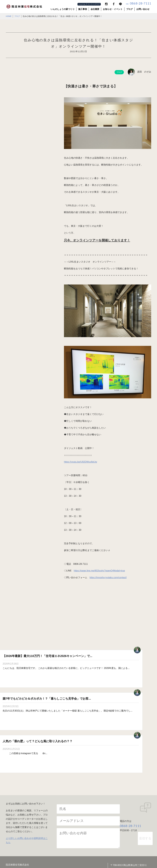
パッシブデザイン (92, 808)
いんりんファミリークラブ (89, 4)
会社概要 (95, 9)
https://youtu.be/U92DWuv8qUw (80, 462)
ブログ (129, 9)
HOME (9, 16)
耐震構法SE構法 (130, 808)
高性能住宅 (51, 818)
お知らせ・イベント (113, 9)
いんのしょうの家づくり (63, 9)
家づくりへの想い (54, 808)
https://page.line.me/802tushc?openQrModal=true (99, 571)
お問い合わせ (143, 9)
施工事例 (83, 9)
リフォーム (127, 818)
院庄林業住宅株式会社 (76, 858)
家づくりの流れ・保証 (95, 818)
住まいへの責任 (91, 813)
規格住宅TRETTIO (93, 823)
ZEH (47, 823)
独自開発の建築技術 (132, 813)
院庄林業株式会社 (93, 858)
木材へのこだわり (54, 813)
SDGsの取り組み (17, 813)
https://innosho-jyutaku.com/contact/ (108, 577)
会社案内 (13, 808)
